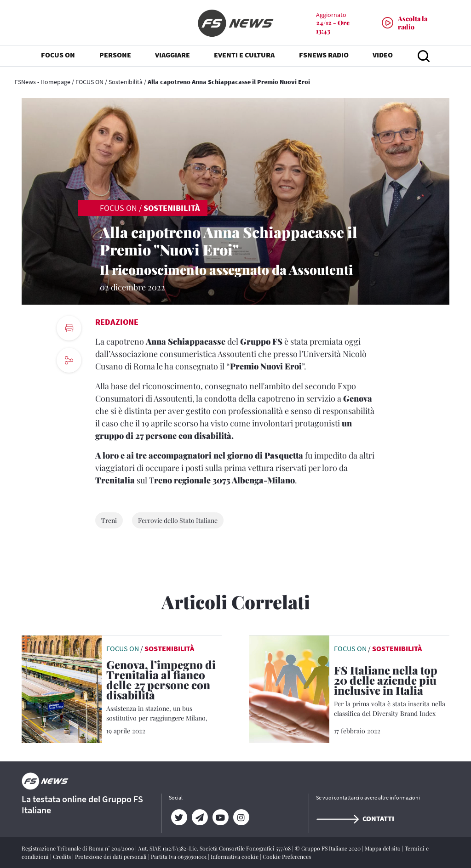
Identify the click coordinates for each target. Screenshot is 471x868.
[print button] (69, 328)
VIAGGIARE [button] (172, 55)
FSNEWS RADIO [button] (324, 55)
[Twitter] (179, 817)
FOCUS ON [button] (58, 55)
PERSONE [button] (115, 55)
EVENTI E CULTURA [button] (244, 55)
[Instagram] (241, 817)
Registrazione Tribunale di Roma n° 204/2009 (78, 848)
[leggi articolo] (62, 688)
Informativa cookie (235, 857)
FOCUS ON (89, 82)
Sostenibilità (126, 82)
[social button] (69, 360)
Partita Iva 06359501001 (179, 857)
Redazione (117, 322)
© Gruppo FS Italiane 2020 (328, 848)
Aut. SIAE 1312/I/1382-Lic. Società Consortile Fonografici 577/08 (215, 848)
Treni (109, 520)
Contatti (355, 818)
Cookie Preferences (287, 857)
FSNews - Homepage (43, 82)
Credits (63, 857)
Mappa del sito (383, 848)
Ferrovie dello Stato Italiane (178, 520)
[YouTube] (221, 817)
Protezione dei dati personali (112, 857)
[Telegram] (200, 817)
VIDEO (383, 55)
